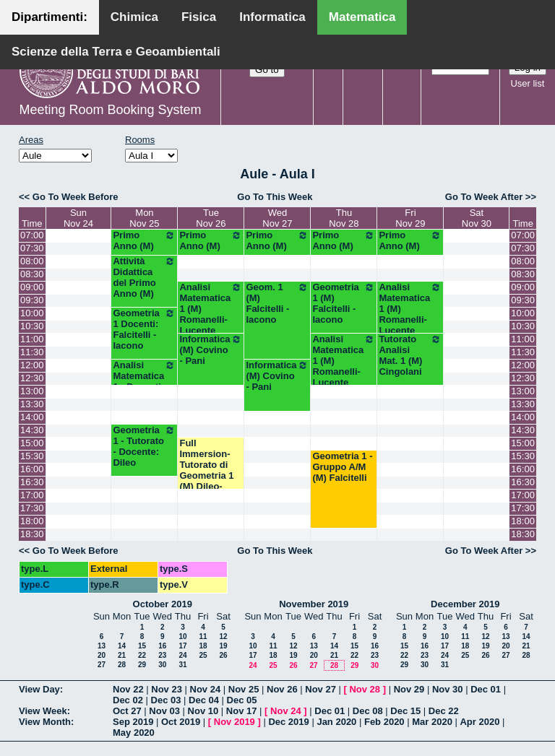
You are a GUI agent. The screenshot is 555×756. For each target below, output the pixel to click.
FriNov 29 (410, 218)
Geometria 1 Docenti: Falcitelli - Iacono (144, 329)
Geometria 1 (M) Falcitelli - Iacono (344, 303)
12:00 (32, 365)
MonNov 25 (144, 218)
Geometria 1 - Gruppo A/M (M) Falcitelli (342, 467)
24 (182, 655)
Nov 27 (320, 689)
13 (102, 646)
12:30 (32, 378)
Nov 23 (167, 689)
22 (142, 655)
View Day (39, 689)
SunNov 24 (78, 218)
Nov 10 (203, 711)
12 (223, 636)
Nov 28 (365, 689)
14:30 (32, 430)
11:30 (32, 352)
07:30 (32, 248)
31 (182, 665)
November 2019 (314, 604)
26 (223, 655)
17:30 (32, 508)
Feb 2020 (384, 722)
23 (162, 655)
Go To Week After (484, 197)
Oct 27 (127, 711)
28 (122, 665)
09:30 (32, 300)
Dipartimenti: (50, 17)
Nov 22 (128, 689)
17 (182, 646)
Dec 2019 (288, 722)
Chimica (134, 17)
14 (122, 646)
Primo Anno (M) (144, 240)
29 (142, 665)
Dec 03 (166, 700)
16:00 (32, 469)
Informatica (272, 17)
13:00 (32, 391)
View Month (45, 722)
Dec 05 (242, 700)
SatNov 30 (477, 218)
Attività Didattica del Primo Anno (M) (144, 277)
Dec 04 (204, 700)
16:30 (32, 482)
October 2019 (163, 604)
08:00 (32, 261)
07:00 (32, 235)
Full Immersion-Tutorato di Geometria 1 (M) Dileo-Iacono (206, 470)
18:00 (32, 521)
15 (142, 646)
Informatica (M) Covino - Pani (211, 350)
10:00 (32, 313)
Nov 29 (409, 689)
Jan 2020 (336, 722)
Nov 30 (448, 689)
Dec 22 (444, 711)
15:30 (32, 456)
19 (223, 646)
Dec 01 (486, 689)
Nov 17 (242, 711)
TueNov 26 (211, 218)
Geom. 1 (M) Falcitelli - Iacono (277, 303)
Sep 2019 (133, 722)
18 (203, 646)
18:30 (32, 534)
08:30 (32, 274)
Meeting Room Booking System (110, 110)
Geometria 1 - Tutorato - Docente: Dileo (144, 446)
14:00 (32, 417)
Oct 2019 (181, 722)
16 (162, 646)
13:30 (32, 404)
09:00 (32, 287)
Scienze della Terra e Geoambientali (116, 52)
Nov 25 (244, 689)
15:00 (32, 443)
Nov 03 (164, 711)
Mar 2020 (432, 722)
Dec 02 (128, 700)
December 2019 (465, 604)
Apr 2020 (479, 722)
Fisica (199, 17)
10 (182, 636)
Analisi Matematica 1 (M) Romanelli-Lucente (211, 309)
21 (122, 655)
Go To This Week (275, 197)
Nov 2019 (235, 722)
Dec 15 (405, 711)
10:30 (32, 326)
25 (203, 655)
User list (527, 83)
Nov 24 (206, 689)
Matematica (362, 17)
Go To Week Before (76, 197)
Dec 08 (368, 711)
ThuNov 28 (344, 218)
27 (102, 665)
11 (203, 636)
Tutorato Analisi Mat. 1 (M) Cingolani (410, 355)
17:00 (32, 495)
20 (102, 655)
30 (162, 665)
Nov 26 (282, 689)
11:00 (32, 339)
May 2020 (134, 733)
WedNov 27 (277, 218)
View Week (43, 711)
